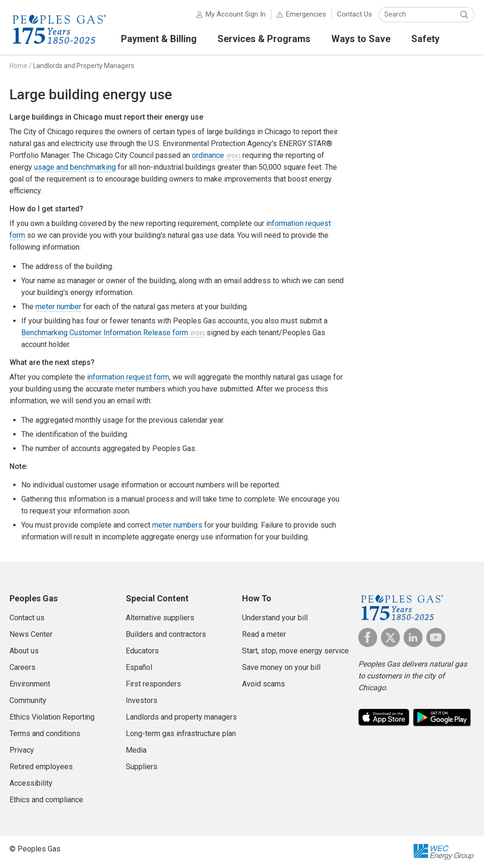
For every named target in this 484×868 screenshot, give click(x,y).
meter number (58, 307)
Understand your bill (275, 618)
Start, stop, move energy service (295, 651)
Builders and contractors (166, 634)
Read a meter (264, 634)
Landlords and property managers (181, 717)
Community (28, 700)
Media (136, 750)
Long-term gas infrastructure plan (181, 733)
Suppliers (142, 767)
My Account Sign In (236, 14)
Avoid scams (264, 684)
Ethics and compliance (46, 800)
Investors (142, 700)
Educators (142, 651)
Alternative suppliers (160, 618)
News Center (31, 634)
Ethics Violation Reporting (52, 717)
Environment (30, 684)
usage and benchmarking (75, 167)
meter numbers (177, 525)
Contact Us (354, 14)
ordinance (208, 155)
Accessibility (31, 783)
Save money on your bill (281, 667)
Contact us (27, 618)
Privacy (22, 750)
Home (18, 66)
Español (139, 667)
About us (24, 651)
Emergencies (306, 14)
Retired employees (41, 767)
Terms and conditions (45, 733)
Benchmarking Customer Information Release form (105, 333)
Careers (22, 667)
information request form (128, 377)
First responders (153, 684)
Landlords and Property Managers (84, 66)
